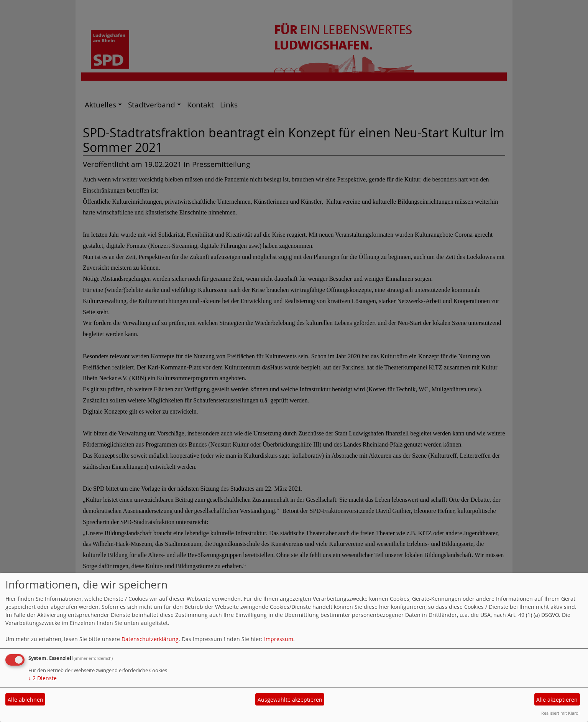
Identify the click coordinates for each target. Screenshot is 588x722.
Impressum (279, 639)
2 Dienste (43, 678)
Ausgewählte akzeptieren (290, 700)
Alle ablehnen (25, 700)
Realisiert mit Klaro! (560, 713)
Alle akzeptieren (557, 700)
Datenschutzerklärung (150, 639)
